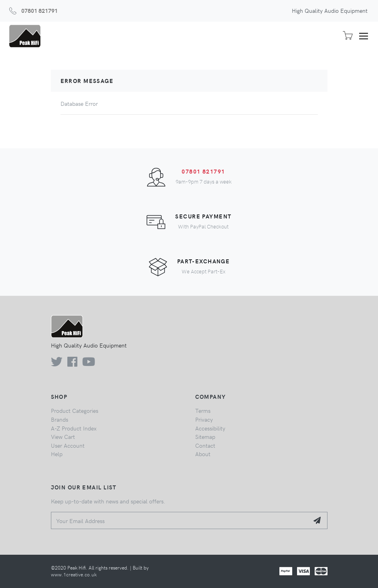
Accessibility (210, 428)
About (203, 454)
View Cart (63, 436)
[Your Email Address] (180, 520)
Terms (203, 410)
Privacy (204, 419)
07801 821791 (39, 10)
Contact (205, 445)
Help (57, 454)
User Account (68, 445)
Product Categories (75, 410)
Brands (60, 419)
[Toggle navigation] (366, 36)
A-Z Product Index (74, 428)
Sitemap (205, 436)
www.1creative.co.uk (74, 574)
